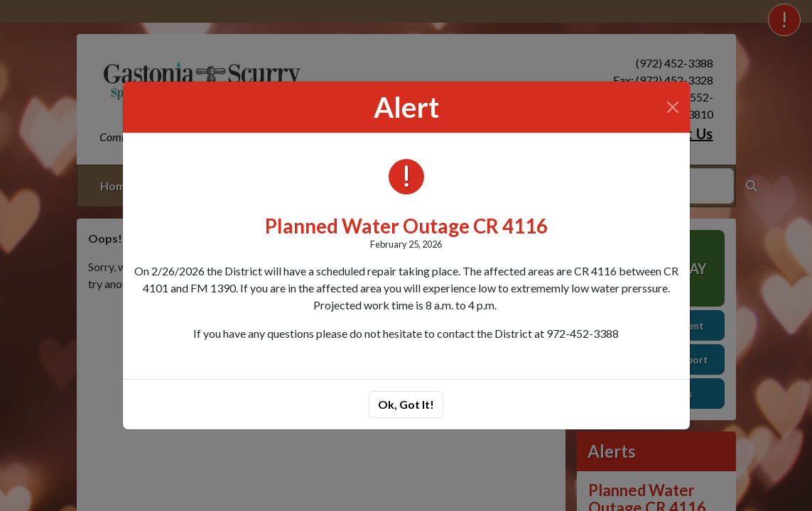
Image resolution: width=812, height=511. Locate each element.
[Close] (673, 107)
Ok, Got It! (406, 404)
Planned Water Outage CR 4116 (406, 226)
